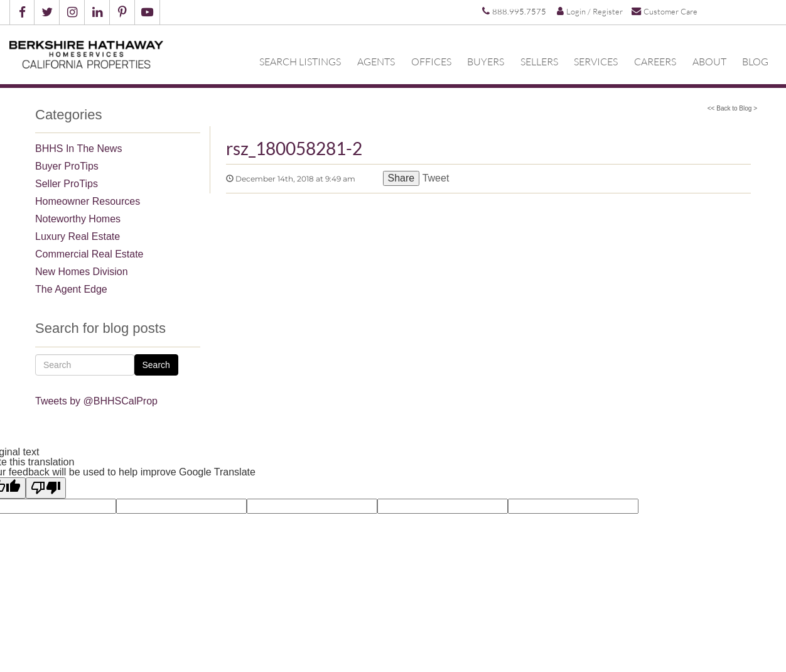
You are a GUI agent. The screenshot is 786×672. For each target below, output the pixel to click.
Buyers (486, 61)
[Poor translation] (46, 488)
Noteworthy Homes (78, 219)
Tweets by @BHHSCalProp (96, 401)
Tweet (436, 178)
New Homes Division (82, 272)
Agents (376, 61)
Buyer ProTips (67, 166)
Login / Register (590, 11)
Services (596, 61)
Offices (431, 61)
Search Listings (300, 61)
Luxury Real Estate (78, 236)
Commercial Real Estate (89, 254)
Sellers (539, 61)
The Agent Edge (71, 289)
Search (156, 365)
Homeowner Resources (88, 201)
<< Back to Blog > (732, 108)
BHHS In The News (78, 149)
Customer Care (665, 11)
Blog (755, 61)
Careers (655, 61)
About (709, 61)
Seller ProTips (67, 184)
